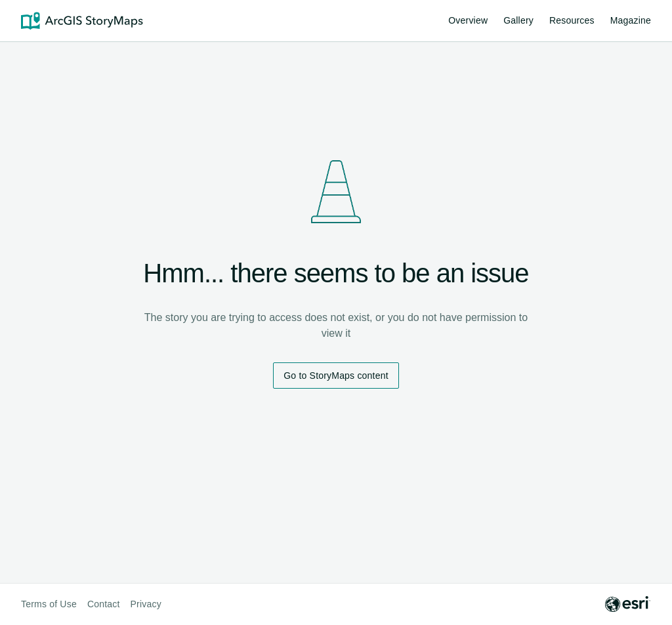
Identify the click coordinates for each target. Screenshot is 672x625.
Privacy (146, 604)
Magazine (631, 20)
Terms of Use (49, 604)
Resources (572, 22)
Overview (468, 20)
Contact (104, 604)
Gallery (518, 20)
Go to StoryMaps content (336, 376)
